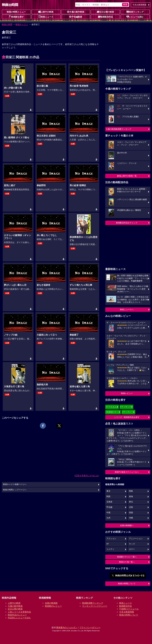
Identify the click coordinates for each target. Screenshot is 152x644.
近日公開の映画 (105, 12)
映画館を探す (16, 17)
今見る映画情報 (127, 612)
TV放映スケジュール (129, 609)
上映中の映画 (46, 12)
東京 (108, 491)
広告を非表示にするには (87, 476)
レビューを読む (135, 17)
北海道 (109, 502)
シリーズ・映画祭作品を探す (127, 417)
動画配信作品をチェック (127, 223)
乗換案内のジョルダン (67, 627)
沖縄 (131, 518)
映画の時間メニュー (16, 12)
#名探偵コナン (112, 412)
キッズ (132, 544)
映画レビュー (127, 393)
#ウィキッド (126, 407)
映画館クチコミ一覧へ (127, 557)
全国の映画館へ (127, 525)
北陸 (131, 507)
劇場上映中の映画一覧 (127, 176)
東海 (131, 497)
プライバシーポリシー (90, 627)
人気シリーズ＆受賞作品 (19, 612)
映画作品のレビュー (17, 615)
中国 (108, 513)
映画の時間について (127, 584)
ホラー (132, 549)
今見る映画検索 (140, 5)
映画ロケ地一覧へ (127, 562)
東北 (131, 502)
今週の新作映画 (76, 12)
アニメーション (136, 539)
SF (108, 544)
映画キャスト (22, 24)
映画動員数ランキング (93, 603)
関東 (131, 491)
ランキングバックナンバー (95, 606)
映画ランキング (135, 12)
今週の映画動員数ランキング (119, 129)
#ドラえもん (111, 407)
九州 (108, 518)
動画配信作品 (105, 17)
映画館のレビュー (53, 606)
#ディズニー (127, 412)
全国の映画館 (51, 603)
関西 (108, 497)
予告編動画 (76, 17)
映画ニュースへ (127, 310)
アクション (111, 539)
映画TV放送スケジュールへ (127, 472)
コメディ (110, 549)
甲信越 (109, 507)
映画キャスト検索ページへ (15, 484)
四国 (131, 513)
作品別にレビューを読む (19, 618)
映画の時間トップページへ (15, 490)
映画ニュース (46, 17)
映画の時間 (7, 24)
